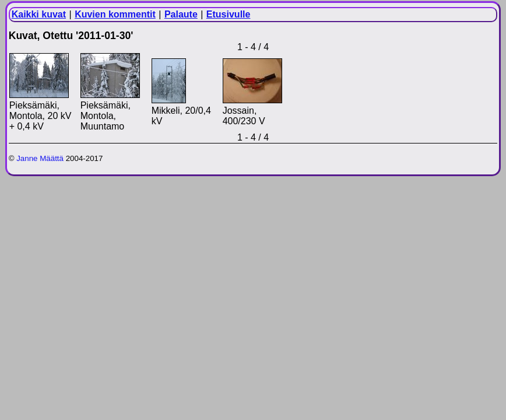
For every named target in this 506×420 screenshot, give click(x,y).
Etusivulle (229, 14)
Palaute (181, 14)
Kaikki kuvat (39, 14)
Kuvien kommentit (115, 14)
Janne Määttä (40, 158)
